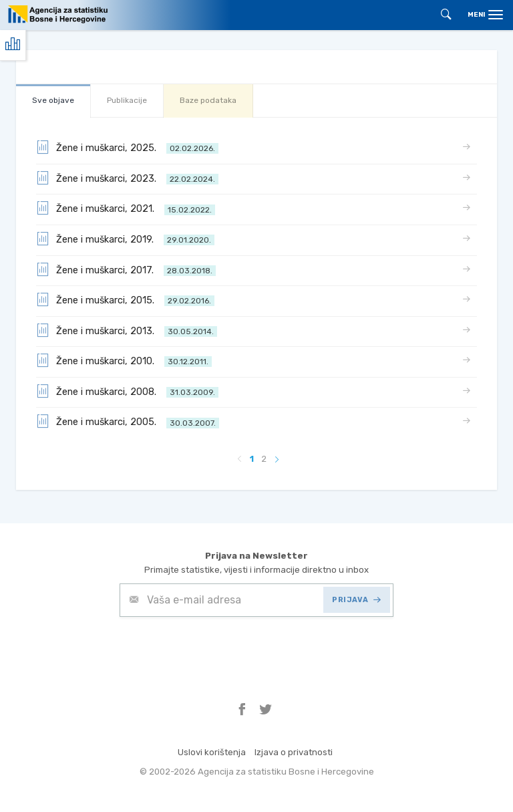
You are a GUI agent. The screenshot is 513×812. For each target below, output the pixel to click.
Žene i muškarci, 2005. (128, 421)
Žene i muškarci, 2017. (126, 269)
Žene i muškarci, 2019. (125, 239)
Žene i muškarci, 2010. (124, 360)
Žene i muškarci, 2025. (127, 147)
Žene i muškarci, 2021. (126, 208)
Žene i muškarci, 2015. (125, 299)
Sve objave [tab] (53, 100)
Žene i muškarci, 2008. (127, 391)
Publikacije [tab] (127, 100)
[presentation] (221, 650)
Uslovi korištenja (212, 752)
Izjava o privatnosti (294, 752)
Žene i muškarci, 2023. (127, 178)
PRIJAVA (356, 600)
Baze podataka (208, 100)
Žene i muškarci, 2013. (127, 330)
